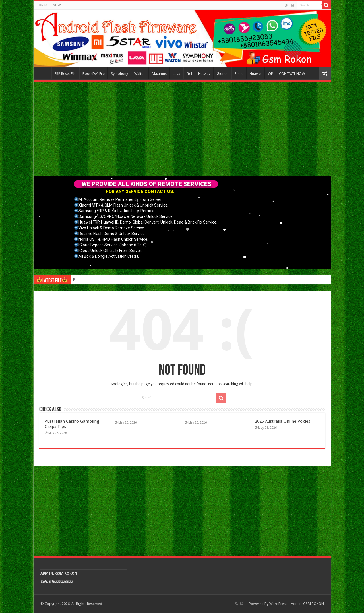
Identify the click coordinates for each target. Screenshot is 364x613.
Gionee (223, 74)
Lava (177, 74)
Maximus (159, 74)
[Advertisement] (182, 129)
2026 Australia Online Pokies (283, 421)
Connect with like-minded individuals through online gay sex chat (122, 279)
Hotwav (204, 74)
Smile (239, 74)
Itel (189, 74)
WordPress (278, 604)
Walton (140, 74)
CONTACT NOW (49, 5)
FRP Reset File (65, 74)
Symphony (119, 74)
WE (270, 74)
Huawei (256, 74)
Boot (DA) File (94, 74)
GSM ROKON (314, 604)
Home (44, 73)
